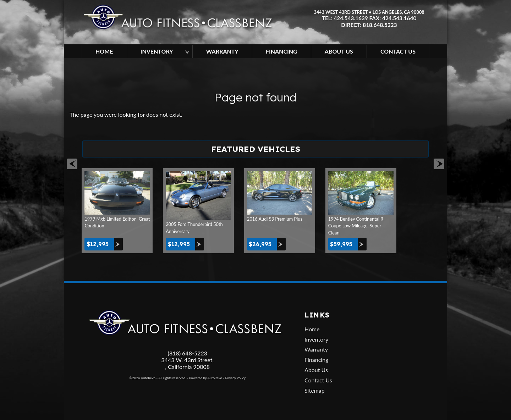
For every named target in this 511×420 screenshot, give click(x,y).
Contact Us (318, 380)
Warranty (316, 349)
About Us (316, 370)
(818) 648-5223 (188, 353)
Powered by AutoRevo (206, 378)
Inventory (316, 339)
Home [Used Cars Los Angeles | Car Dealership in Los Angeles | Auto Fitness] (104, 51)
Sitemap (315, 390)
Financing (316, 360)
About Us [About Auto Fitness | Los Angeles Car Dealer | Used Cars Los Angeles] (339, 51)
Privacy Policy (235, 378)
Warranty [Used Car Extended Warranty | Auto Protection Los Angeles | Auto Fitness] (222, 51)
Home (312, 329)
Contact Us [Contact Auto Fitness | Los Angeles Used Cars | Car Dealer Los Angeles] (398, 51)
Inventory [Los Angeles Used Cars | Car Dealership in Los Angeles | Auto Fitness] (157, 51)
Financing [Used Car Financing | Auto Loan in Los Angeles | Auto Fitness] (282, 51)
